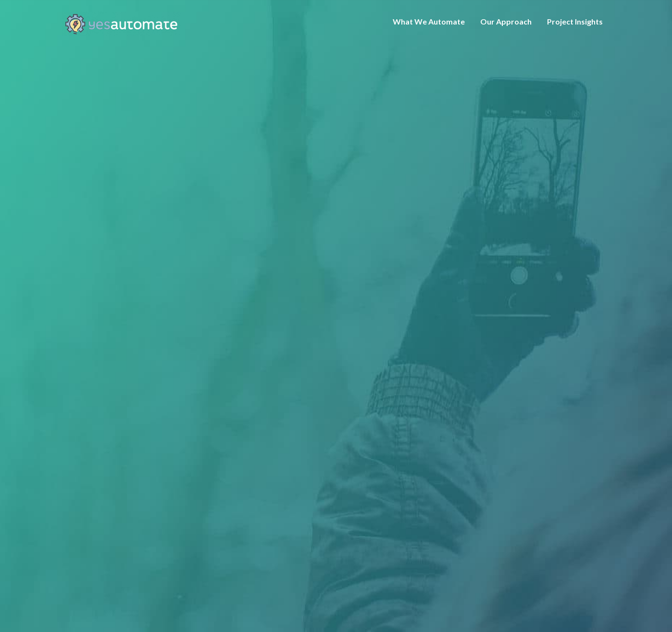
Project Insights (575, 21)
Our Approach (506, 21)
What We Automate (429, 21)
